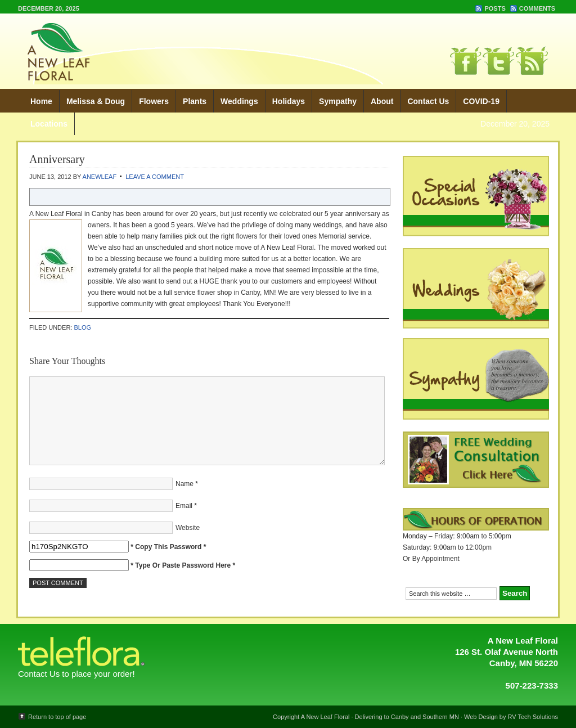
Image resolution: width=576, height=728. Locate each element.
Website (188, 528)
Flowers (154, 101)
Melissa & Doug (96, 101)
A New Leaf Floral (201, 51)
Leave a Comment (155, 177)
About (382, 101)
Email (184, 506)
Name (184, 484)
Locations (49, 124)
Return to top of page (57, 717)
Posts (495, 8)
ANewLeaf (100, 177)
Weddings (239, 101)
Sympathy (338, 101)
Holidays (289, 101)
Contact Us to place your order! (76, 674)
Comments (537, 8)
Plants (195, 101)
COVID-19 (481, 101)
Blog (82, 327)
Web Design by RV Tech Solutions (511, 717)
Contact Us (428, 101)
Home (41, 101)
